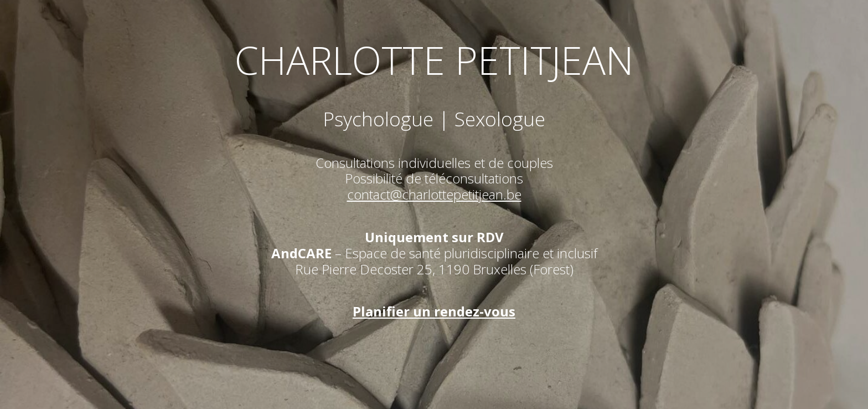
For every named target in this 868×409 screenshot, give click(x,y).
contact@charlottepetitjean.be (434, 194)
